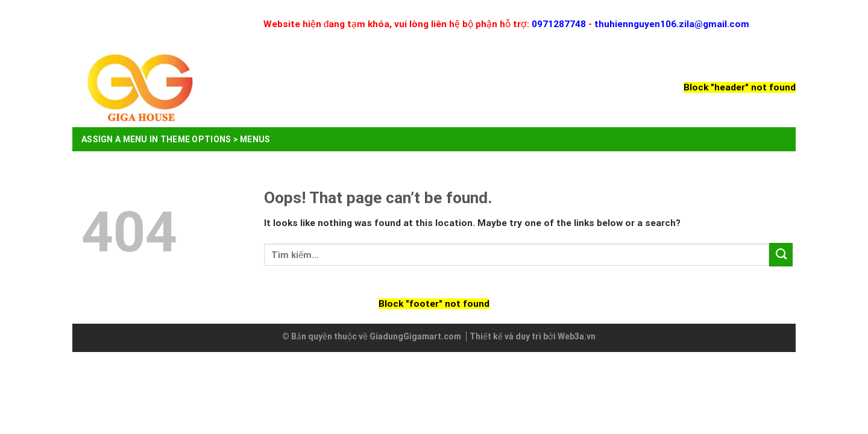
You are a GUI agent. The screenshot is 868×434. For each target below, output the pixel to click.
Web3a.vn (577, 336)
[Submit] (781, 254)
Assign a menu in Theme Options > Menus (176, 139)
